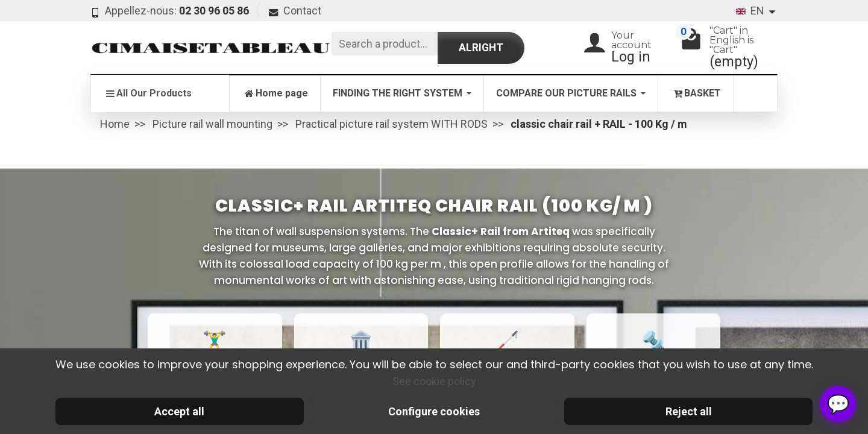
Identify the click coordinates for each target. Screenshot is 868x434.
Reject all (689, 411)
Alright (481, 48)
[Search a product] (385, 44)
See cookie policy (434, 381)
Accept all (179, 411)
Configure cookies (434, 411)
